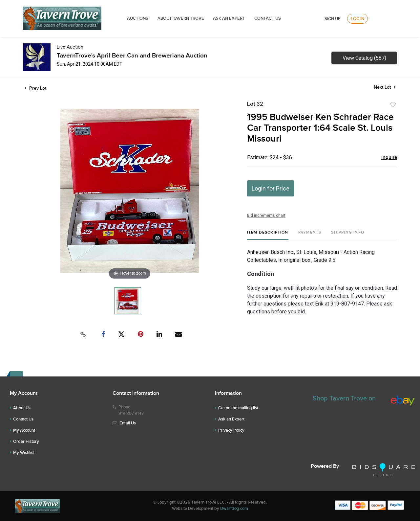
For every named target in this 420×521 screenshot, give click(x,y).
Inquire (389, 158)
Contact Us (268, 18)
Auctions (138, 18)
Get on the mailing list (238, 408)
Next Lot (385, 87)
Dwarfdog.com (234, 509)
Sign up (333, 19)
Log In (357, 19)
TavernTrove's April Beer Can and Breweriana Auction (132, 56)
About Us (22, 408)
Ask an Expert (231, 419)
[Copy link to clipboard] (83, 334)
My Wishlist (24, 453)
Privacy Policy (231, 430)
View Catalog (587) (364, 58)
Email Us (128, 423)
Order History (26, 442)
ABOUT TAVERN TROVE (181, 18)
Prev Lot (35, 88)
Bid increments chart (266, 215)
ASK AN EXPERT (229, 18)
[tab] (268, 235)
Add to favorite (393, 105)
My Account (24, 430)
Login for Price (271, 188)
